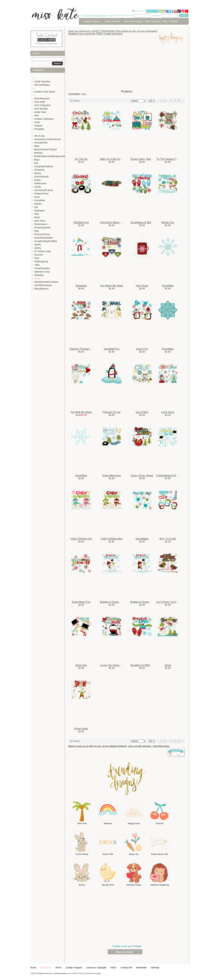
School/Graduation (44, 238)
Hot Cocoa (142, 286)
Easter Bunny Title (160, 854)
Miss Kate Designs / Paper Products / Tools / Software (151, 21)
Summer (39, 255)
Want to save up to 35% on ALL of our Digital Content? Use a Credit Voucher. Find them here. (119, 746)
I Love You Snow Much (113, 665)
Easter (38, 180)
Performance (41, 224)
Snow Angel (81, 729)
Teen (37, 258)
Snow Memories (112, 476)
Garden (38, 204)
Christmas (39, 170)
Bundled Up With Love (143, 665)
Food (37, 197)
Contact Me (126, 968)
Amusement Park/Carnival (47, 139)
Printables (39, 129)
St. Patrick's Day (43, 251)
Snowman (81, 286)
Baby (37, 146)
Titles (37, 265)
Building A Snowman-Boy (114, 602)
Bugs (37, 160)
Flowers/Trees (41, 194)
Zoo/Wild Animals (43, 285)
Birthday (38, 153)
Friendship (40, 200)
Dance (38, 173)
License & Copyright (96, 968)
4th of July (39, 136)
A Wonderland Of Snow (170, 476)
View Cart (139, 11)
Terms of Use (78, 973)
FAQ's (113, 968)
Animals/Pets (41, 143)
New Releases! (42, 98)
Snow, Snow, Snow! (142, 476)
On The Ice (81, 159)
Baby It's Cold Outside (113, 159)
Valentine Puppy (134, 885)
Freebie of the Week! (45, 92)
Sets (37, 115)
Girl (36, 207)
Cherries (160, 823)
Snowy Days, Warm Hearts (146, 159)
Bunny (82, 885)
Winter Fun (168, 222)
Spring (38, 248)
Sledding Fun (81, 222)
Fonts (37, 122)
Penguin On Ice (112, 412)
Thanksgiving (41, 261)
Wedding (39, 275)
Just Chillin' (142, 412)
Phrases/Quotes (42, 228)
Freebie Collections (44, 119)
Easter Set (134, 854)
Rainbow (108, 823)
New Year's (40, 221)
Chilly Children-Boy (112, 539)
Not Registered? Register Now (94, 16)
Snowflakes (142, 539)
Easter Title (108, 854)
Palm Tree (82, 823)
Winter (38, 278)
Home (33, 968)
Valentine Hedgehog (160, 885)
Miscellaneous (41, 289)
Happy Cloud (134, 823)
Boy (36, 163)
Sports (38, 245)
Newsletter (142, 968)
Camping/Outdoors (44, 166)
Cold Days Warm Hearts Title (117, 222)
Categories (46, 968)
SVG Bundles (41, 109)
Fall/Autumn (40, 183)
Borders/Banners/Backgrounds (50, 156)
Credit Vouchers (112, 21)
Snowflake (168, 286)
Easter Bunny (82, 854)
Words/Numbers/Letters (46, 282)
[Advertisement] (127, 67)
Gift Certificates (42, 85)
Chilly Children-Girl (81, 539)
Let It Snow (168, 412)
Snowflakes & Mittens (143, 222)
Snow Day (81, 665)
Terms (58, 968)
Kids (36, 214)
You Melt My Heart (81, 412)
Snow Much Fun (81, 602)
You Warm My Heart (112, 286)
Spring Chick (108, 885)
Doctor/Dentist (41, 177)
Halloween (40, 211)
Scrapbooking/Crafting (46, 241)
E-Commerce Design (93, 973)
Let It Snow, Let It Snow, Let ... (174, 602)
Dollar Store (40, 112)
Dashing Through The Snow (86, 349)
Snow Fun (142, 349)
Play (36, 231)
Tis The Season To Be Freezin (174, 159)
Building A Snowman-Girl (145, 602)
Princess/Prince (42, 234)
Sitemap (155, 968)
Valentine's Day (42, 272)
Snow (168, 665)
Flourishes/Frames (44, 190)
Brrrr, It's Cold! (168, 539)
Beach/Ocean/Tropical (45, 149)
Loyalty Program (92, 21)
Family (38, 187)
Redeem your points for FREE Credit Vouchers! (95, 34)
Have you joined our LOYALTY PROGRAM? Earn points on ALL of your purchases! (113, 31)
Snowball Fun (112, 349)
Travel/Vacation (42, 268)
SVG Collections (43, 105)
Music (37, 217)
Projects (38, 126)
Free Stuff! (40, 102)
